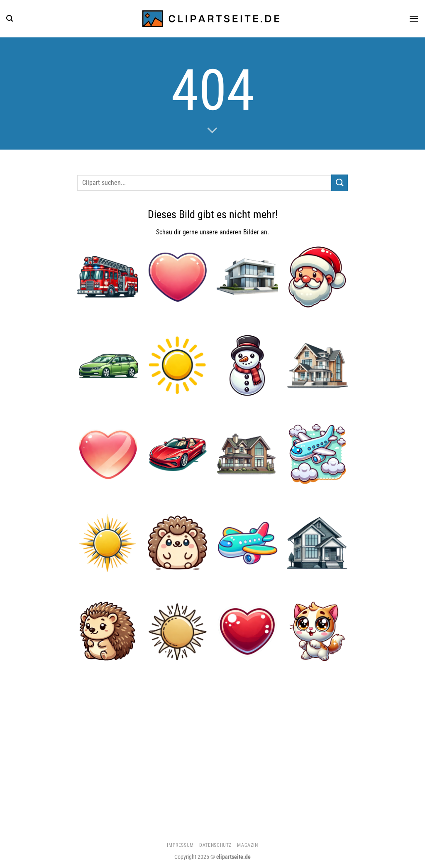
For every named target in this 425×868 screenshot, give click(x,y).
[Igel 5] (178, 543)
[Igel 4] (108, 632)
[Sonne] (178, 365)
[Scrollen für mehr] (212, 131)
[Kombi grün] (108, 365)
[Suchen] (10, 18)
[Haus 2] (317, 365)
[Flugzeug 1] (248, 543)
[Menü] (414, 18)
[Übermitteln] (340, 183)
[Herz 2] (178, 277)
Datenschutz (215, 845)
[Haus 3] (248, 277)
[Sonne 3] (178, 632)
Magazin (247, 845)
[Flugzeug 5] (317, 454)
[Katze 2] (317, 632)
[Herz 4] (248, 632)
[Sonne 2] (108, 543)
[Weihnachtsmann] (317, 277)
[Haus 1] (248, 454)
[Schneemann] (248, 365)
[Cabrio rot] (178, 454)
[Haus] (317, 543)
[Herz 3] (108, 454)
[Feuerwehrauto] (108, 277)
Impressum (180, 845)
